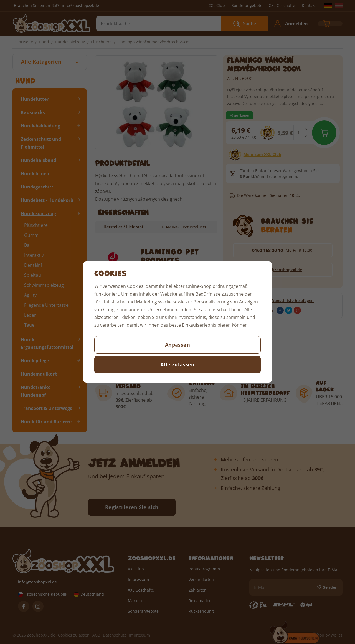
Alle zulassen (177, 364)
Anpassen (177, 345)
